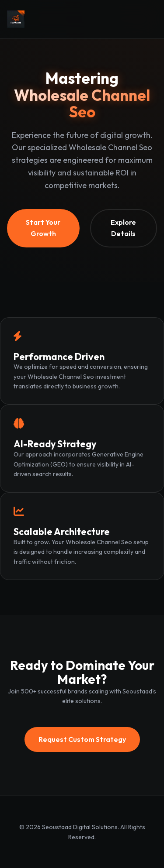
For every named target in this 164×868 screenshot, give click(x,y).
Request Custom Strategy (82, 739)
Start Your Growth (43, 228)
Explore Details (123, 228)
